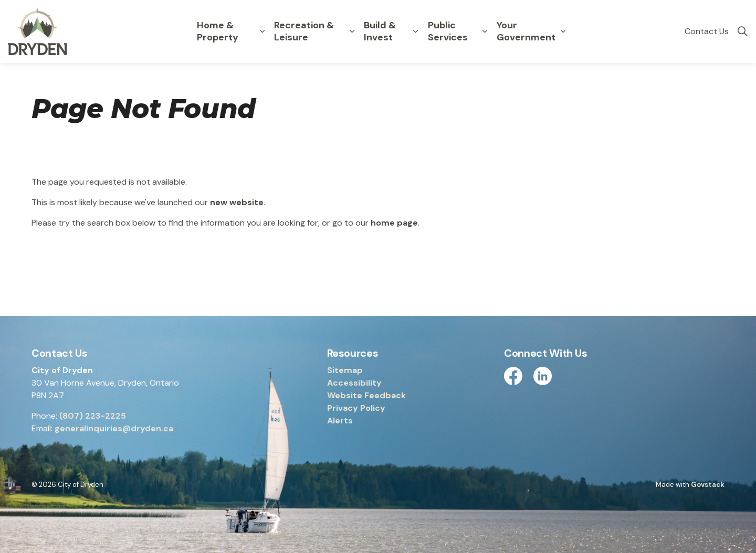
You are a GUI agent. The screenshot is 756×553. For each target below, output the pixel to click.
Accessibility (354, 383)
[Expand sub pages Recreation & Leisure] (352, 31)
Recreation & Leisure (304, 31)
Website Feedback (366, 395)
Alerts (340, 421)
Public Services (448, 31)
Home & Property (218, 31)
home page (394, 223)
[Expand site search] (742, 31)
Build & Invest (380, 31)
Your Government (526, 31)
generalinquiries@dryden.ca (114, 428)
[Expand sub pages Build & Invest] (416, 31)
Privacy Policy (356, 408)
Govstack (708, 485)
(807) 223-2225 (93, 416)
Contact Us (707, 31)
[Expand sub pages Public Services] (485, 31)
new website (237, 202)
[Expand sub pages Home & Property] (262, 31)
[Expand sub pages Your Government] (563, 31)
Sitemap (345, 370)
